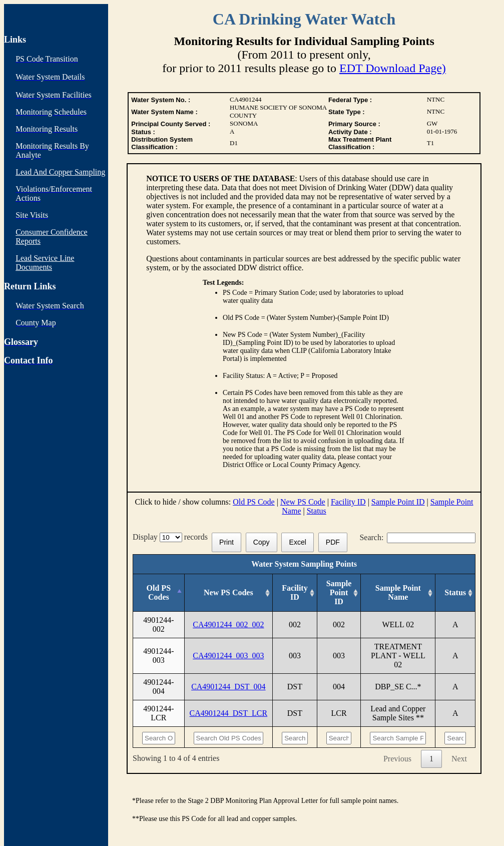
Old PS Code (254, 502)
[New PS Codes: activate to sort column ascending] (228, 593)
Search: (417, 537)
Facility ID (348, 502)
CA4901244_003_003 (228, 656)
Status (317, 511)
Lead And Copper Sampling (60, 172)
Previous (397, 759)
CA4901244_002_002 (228, 624)
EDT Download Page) (393, 68)
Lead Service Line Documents (45, 263)
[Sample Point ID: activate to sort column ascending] (339, 593)
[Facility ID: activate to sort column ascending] (295, 593)
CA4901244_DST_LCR (229, 713)
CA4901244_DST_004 (228, 687)
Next (459, 759)
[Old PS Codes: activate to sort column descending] (159, 593)
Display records (172, 537)
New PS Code (303, 502)
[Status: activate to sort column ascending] (455, 593)
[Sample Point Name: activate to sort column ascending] (398, 593)
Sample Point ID (398, 502)
